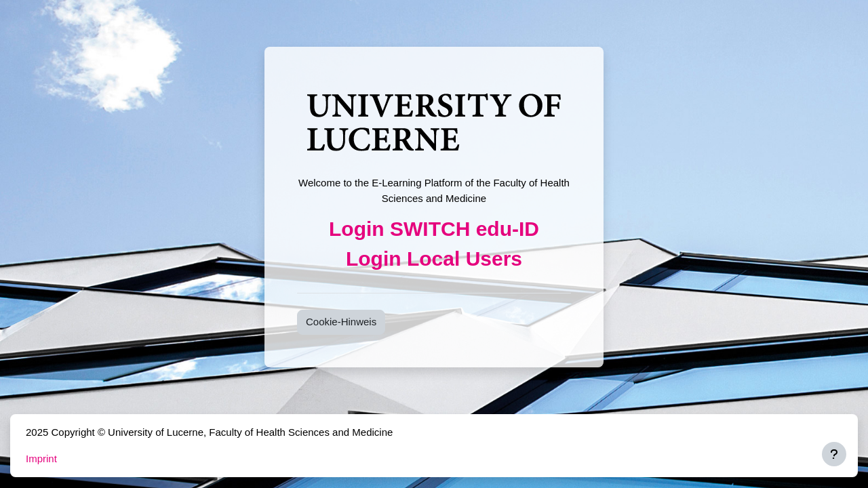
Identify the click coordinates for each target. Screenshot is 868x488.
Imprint (41, 459)
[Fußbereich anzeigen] (834, 454)
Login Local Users (434, 259)
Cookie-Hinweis (341, 322)
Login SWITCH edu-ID (434, 229)
